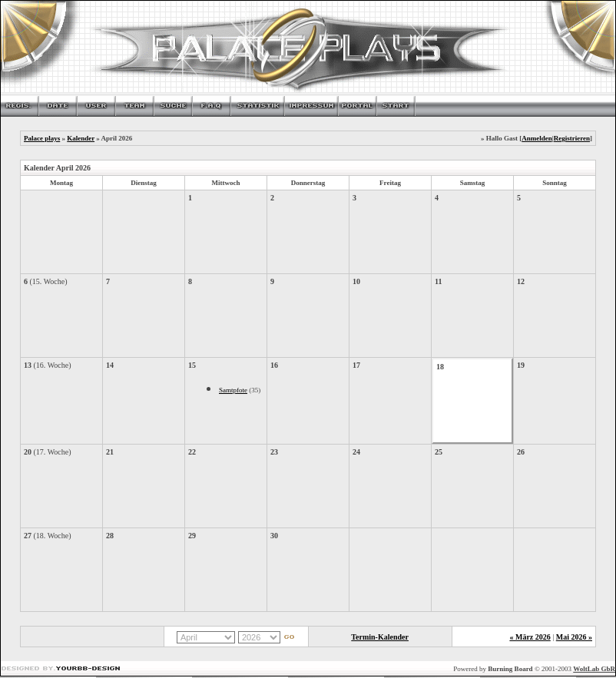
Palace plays (42, 138)
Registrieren (572, 138)
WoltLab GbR (594, 669)
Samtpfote (233, 390)
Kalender (81, 138)
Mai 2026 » (574, 637)
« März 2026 (530, 637)
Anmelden (537, 138)
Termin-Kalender (380, 637)
